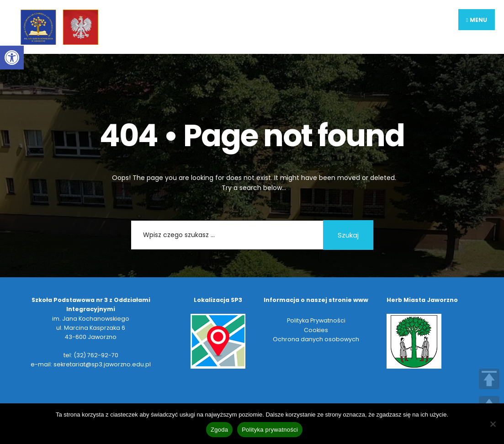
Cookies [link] (316, 330)
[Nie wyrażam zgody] (493, 424)
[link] (12, 58)
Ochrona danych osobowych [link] (316, 339)
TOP (489, 379)
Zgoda (219, 430)
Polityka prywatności (270, 430)
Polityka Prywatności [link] (316, 320)
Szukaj (348, 235)
